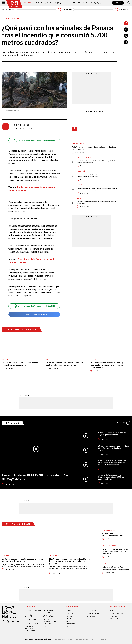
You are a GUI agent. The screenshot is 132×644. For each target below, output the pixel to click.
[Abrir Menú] (3, 3)
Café (48, 359)
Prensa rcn (29, 626)
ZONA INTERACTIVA (116, 614)
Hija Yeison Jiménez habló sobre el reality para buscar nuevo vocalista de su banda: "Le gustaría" (70, 561)
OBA (45, 626)
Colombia (27, 3)
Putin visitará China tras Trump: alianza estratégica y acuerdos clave (115, 568)
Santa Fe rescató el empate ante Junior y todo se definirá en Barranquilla (22, 560)
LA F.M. (69, 619)
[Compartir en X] (126, 36)
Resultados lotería (84, 158)
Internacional (38, 3)
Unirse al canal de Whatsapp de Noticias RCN (34, 141)
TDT (78, 611)
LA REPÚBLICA (91, 611)
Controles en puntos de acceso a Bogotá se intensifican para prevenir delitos (21, 364)
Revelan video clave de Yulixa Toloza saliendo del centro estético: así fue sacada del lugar (95, 176)
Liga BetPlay (7, 556)
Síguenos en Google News (34, 314)
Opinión (89, 3)
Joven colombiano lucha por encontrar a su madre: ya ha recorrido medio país (65, 364)
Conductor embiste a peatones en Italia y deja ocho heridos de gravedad (96, 202)
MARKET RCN (114, 619)
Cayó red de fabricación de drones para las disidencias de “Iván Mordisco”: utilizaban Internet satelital (114, 463)
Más (123, 423)
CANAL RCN (118, 3)
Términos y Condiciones (99, 639)
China (104, 564)
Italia (79, 198)
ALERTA (69, 621)
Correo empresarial (32, 624)
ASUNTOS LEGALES (93, 614)
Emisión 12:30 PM (65, 9)
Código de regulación (33, 619)
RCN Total (70, 614)
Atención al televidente (29, 616)
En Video (13, 423)
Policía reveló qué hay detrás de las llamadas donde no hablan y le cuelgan (94, 148)
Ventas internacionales (50, 620)
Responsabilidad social (33, 611)
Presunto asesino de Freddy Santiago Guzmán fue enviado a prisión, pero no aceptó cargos (97, 189)
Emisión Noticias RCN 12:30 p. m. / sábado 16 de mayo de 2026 (35, 477)
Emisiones (8, 9)
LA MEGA (69, 627)
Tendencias (81, 3)
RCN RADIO (70, 616)
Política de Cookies (82, 639)
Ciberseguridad (78, 144)
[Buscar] (129, 3)
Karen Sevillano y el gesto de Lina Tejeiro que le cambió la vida (112, 434)
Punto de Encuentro (98, 3)
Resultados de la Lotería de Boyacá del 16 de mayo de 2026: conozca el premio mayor (96, 162)
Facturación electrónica (48, 612)
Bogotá (80, 171)
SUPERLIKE (113, 616)
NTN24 (69, 611)
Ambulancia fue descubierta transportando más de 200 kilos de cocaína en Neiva (112, 477)
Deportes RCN (48, 3)
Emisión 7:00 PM (122, 9)
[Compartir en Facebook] (126, 30)
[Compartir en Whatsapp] (126, 42)
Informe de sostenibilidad (49, 616)
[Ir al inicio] (14, 4)
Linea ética (48, 624)
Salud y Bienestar (58, 3)
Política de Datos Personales (64, 639)
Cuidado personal (108, 530)
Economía (71, 3)
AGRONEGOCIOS (92, 616)
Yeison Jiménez (55, 556)
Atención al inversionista (30, 630)
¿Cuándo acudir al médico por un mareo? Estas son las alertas (114, 534)
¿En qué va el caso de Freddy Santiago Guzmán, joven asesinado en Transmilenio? (114, 448)
